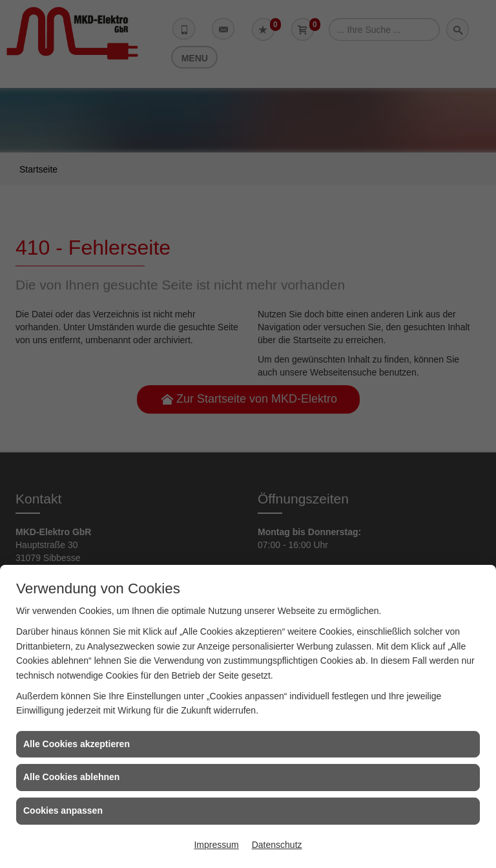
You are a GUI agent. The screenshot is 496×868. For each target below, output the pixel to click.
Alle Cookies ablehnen (71, 777)
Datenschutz (277, 845)
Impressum (216, 845)
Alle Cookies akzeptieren (77, 744)
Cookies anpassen (63, 810)
